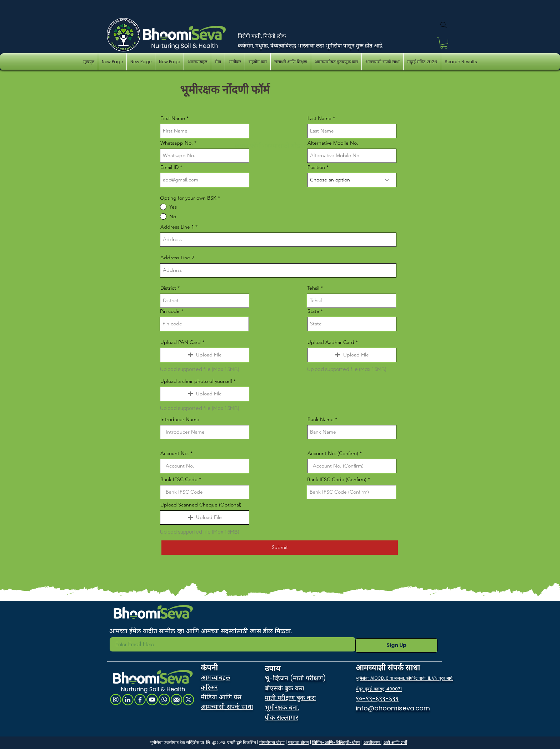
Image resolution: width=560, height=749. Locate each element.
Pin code (171, 311)
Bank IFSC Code (180, 479)
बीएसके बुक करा (284, 688)
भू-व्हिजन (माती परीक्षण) (295, 678)
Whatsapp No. (177, 143)
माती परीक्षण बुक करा (290, 698)
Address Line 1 (177, 227)
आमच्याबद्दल (216, 677)
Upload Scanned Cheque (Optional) (201, 505)
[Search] (444, 25)
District (169, 288)
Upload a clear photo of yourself (197, 381)
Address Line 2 (177, 258)
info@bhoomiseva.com (393, 708)
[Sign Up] (396, 645)
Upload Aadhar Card (332, 342)
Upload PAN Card (181, 342)
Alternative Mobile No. (333, 143)
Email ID (170, 167)
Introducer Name (180, 419)
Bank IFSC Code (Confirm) (337, 479)
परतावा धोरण (298, 742)
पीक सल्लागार (281, 717)
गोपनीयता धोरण (272, 742)
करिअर (209, 687)
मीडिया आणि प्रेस (221, 697)
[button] (444, 43)
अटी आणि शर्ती (395, 742)
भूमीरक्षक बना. (282, 707)
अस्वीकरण (372, 742)
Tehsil (314, 288)
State (314, 311)
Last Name (319, 118)
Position (317, 167)
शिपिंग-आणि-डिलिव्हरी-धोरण (336, 742)
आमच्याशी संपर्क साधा (227, 707)
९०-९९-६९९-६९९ (377, 698)
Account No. (175, 453)
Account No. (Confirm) (334, 453)
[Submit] (280, 548)
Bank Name (321, 419)
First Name (173, 118)
